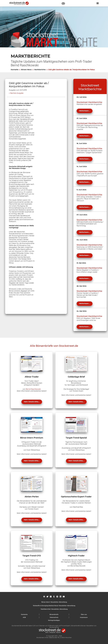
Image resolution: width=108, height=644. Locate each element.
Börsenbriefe (54, 614)
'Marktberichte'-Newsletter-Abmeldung (54, 609)
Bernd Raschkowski (33, 389)
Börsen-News (26, 70)
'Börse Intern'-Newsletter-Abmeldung (54, 602)
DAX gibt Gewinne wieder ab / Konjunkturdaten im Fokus (71, 70)
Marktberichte (40, 70)
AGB (24, 617)
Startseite (15, 70)
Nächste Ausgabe (17, 93)
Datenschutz (54, 617)
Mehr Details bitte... (32, 402)
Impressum (84, 617)
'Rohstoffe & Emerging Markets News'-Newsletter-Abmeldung (54, 606)
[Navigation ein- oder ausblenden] (98, 3)
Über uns (84, 614)
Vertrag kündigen (54, 620)
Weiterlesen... (85, 111)
